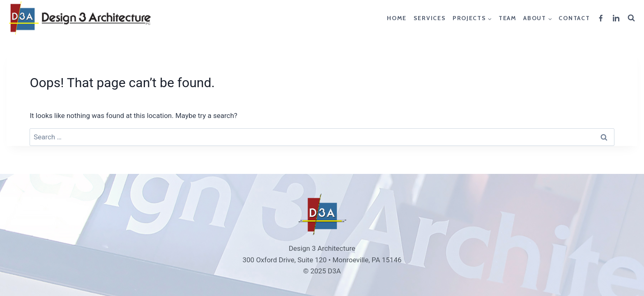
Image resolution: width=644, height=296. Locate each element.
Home (397, 18)
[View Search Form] (632, 18)
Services (430, 18)
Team (508, 18)
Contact (574, 18)
